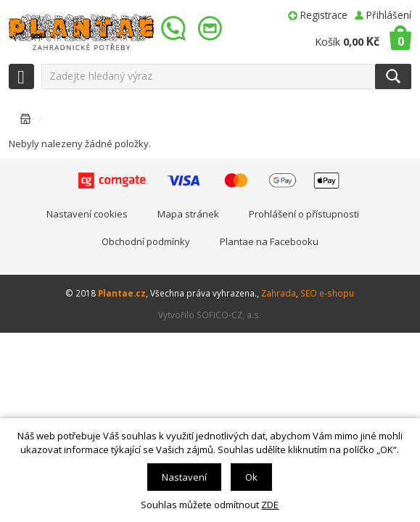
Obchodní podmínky (146, 241)
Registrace (324, 15)
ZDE (270, 505)
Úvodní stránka (25, 121)
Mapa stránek (188, 214)
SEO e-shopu (327, 293)
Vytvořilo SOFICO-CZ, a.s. (210, 315)
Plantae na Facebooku (269, 241)
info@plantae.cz (212, 29)
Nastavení (184, 477)
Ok (251, 477)
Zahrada (279, 293)
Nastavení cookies (87, 214)
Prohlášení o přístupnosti (304, 214)
